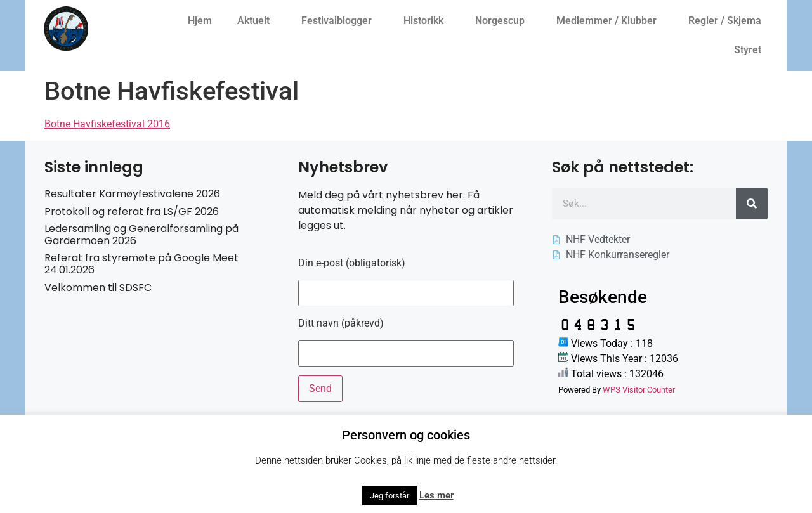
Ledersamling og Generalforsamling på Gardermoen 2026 (141, 235)
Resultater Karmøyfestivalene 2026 (132, 194)
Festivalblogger (340, 21)
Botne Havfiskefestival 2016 (107, 124)
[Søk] (752, 204)
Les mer (436, 495)
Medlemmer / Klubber (610, 21)
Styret (751, 50)
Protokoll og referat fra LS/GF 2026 (132, 211)
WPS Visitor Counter (639, 390)
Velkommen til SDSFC (98, 288)
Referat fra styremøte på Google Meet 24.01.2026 (141, 264)
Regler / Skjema (728, 21)
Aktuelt (257, 21)
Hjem (200, 21)
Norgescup (503, 21)
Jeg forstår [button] (390, 496)
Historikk (427, 21)
